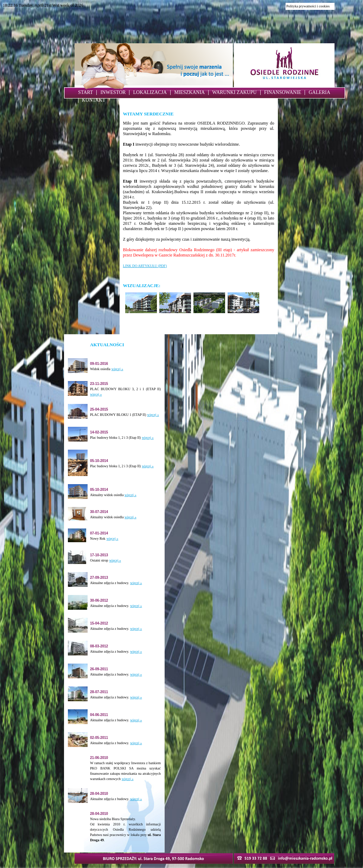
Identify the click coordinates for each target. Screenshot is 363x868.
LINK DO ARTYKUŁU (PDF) (145, 266)
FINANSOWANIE (283, 92)
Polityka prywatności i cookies (308, 6)
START (85, 92)
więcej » (117, 369)
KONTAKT (94, 100)
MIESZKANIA (189, 92)
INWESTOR (113, 92)
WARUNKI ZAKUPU (234, 92)
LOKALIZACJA (150, 92)
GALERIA (319, 92)
